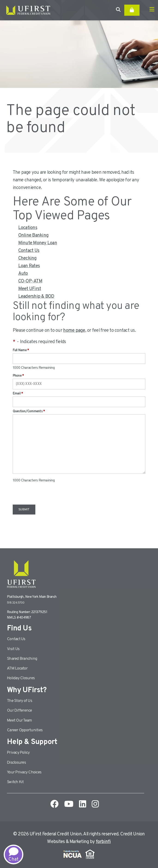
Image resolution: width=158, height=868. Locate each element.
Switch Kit (15, 782)
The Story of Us (20, 701)
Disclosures (16, 763)
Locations (28, 228)
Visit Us (13, 649)
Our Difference (20, 711)
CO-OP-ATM (30, 281)
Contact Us (29, 251)
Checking (27, 258)
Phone (18, 376)
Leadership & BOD (36, 297)
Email (18, 394)
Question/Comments (29, 411)
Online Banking (33, 236)
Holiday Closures (21, 678)
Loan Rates (29, 266)
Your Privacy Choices (24, 772)
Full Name (21, 350)
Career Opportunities (25, 730)
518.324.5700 (16, 603)
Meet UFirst (30, 289)
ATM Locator (17, 668)
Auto (23, 274)
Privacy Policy (18, 753)
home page (74, 331)
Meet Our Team (19, 721)
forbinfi (103, 842)
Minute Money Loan (38, 243)
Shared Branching (22, 659)
